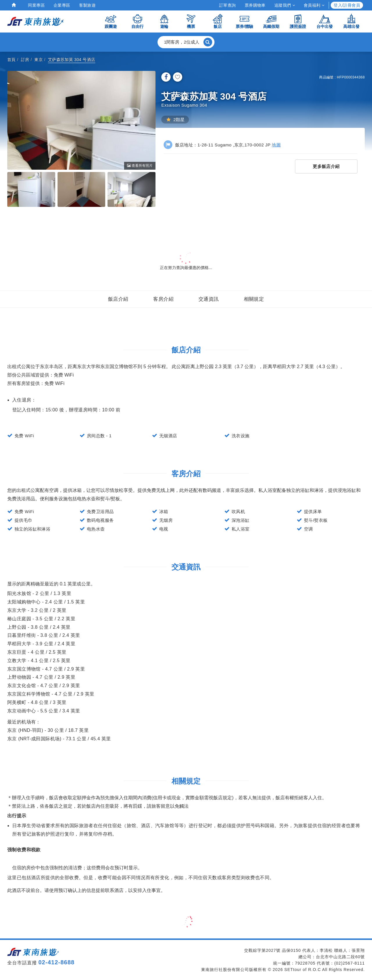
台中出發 (325, 21)
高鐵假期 (271, 21)
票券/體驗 (244, 21)
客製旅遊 (87, 5)
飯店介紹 (118, 299)
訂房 (25, 60)
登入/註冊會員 (347, 5)
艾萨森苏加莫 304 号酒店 (72, 60)
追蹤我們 (285, 5)
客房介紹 (163, 299)
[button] (186, 42)
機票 (191, 21)
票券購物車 (255, 5)
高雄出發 (351, 21)
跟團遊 (111, 21)
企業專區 (62, 5)
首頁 (11, 60)
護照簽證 (298, 21)
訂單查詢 (228, 5)
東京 (39, 60)
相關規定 (254, 299)
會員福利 (314, 5)
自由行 (137, 21)
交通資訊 (209, 299)
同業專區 (36, 5)
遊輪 (164, 21)
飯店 (218, 21)
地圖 (276, 145)
